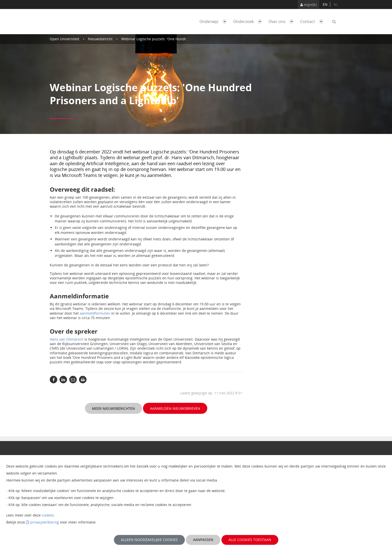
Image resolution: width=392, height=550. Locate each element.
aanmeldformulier (95, 313)
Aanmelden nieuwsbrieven (175, 408)
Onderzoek (249, 21)
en (325, 4)
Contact (313, 21)
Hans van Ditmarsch (67, 339)
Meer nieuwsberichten (113, 408)
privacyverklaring (45, 522)
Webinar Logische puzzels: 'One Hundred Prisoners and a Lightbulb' (178, 39)
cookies (48, 515)
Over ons (282, 21)
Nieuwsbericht (100, 39)
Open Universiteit (64, 39)
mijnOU (308, 5)
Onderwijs (214, 21)
